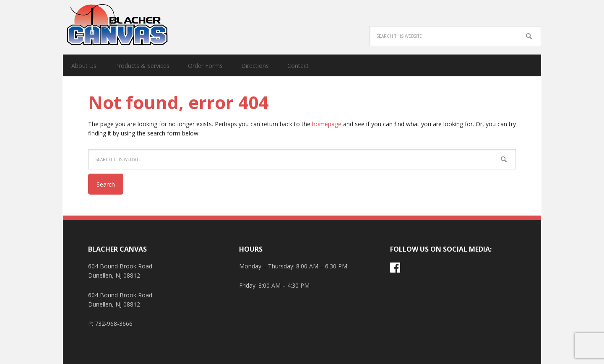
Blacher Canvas (117, 25)
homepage (327, 124)
